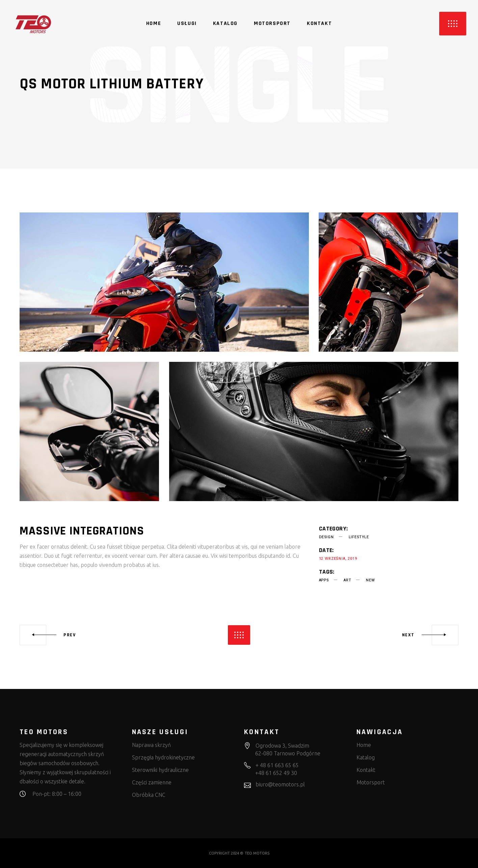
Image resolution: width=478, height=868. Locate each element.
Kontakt (366, 770)
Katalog (366, 757)
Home (364, 745)
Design (326, 537)
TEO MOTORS (257, 853)
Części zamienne (152, 782)
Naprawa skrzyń (151, 745)
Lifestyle (359, 537)
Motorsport (371, 782)
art (347, 580)
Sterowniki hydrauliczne (160, 770)
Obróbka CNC (149, 795)
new (370, 580)
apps (324, 580)
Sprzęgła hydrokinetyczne (163, 757)
